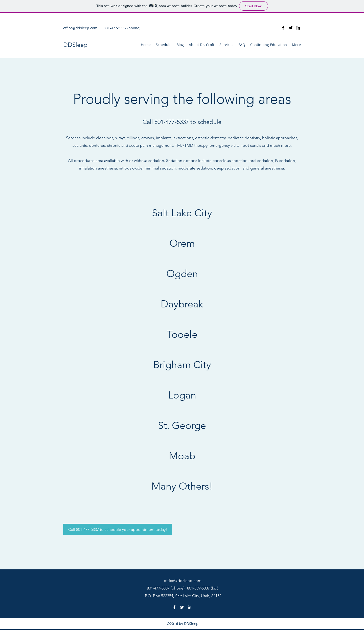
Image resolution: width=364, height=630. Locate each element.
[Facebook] (283, 28)
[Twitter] (291, 28)
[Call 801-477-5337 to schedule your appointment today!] (118, 529)
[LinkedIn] (298, 28)
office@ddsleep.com (80, 28)
